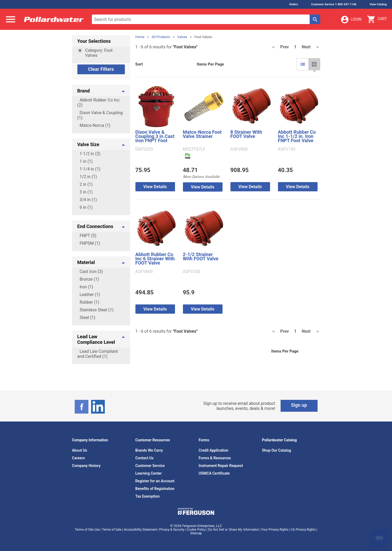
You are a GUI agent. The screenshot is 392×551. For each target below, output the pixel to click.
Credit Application (214, 450)
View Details (155, 187)
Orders (293, 4)
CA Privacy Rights (303, 530)
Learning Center (149, 473)
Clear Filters (101, 69)
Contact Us (145, 458)
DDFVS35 (144, 149)
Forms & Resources (215, 458)
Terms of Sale (112, 530)
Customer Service (150, 466)
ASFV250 (192, 272)
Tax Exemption (148, 496)
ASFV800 (239, 149)
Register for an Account (155, 481)
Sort (139, 64)
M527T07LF (194, 149)
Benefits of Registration (155, 489)
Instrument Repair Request (221, 466)
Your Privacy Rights (275, 530)
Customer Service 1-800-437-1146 (334, 4)
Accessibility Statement (140, 530)
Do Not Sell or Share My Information (233, 530)
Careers (79, 458)
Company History (86, 466)
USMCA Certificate (214, 473)
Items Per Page (211, 64)
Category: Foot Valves (99, 53)
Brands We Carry (149, 450)
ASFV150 (287, 149)
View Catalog (378, 4)
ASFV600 (144, 272)
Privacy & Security (172, 530)
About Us (80, 450)
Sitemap (196, 533)
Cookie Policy (196, 530)
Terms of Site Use (87, 530)
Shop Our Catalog (277, 450)
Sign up (299, 405)
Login (351, 20)
